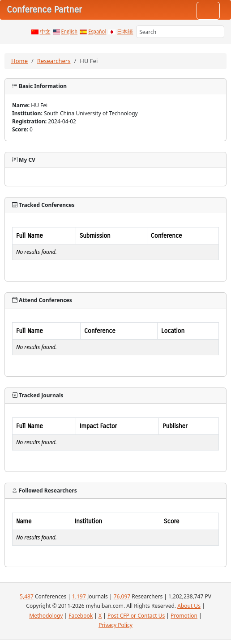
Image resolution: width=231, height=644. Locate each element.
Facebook (81, 616)
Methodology (46, 616)
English (70, 32)
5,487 (27, 596)
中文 (45, 32)
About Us (189, 606)
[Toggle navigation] (208, 11)
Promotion (184, 616)
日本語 (125, 32)
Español (97, 32)
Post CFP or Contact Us (136, 616)
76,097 (122, 596)
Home (19, 61)
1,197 (79, 596)
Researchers (54, 61)
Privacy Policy (115, 625)
